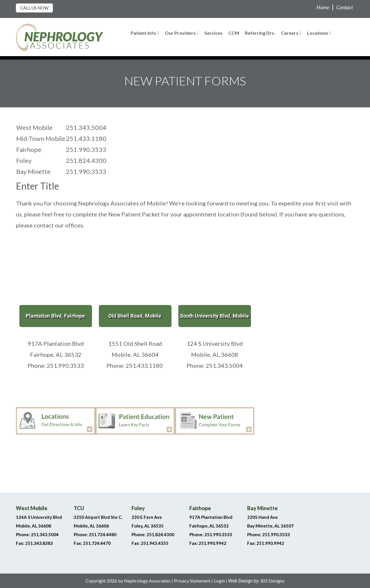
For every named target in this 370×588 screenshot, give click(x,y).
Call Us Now (34, 8)
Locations (319, 33)
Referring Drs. (260, 33)
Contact (345, 7)
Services (213, 33)
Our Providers (182, 33)
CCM (234, 33)
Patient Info (145, 33)
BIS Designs (273, 581)
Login (219, 581)
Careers (291, 33)
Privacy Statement (192, 581)
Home (323, 7)
